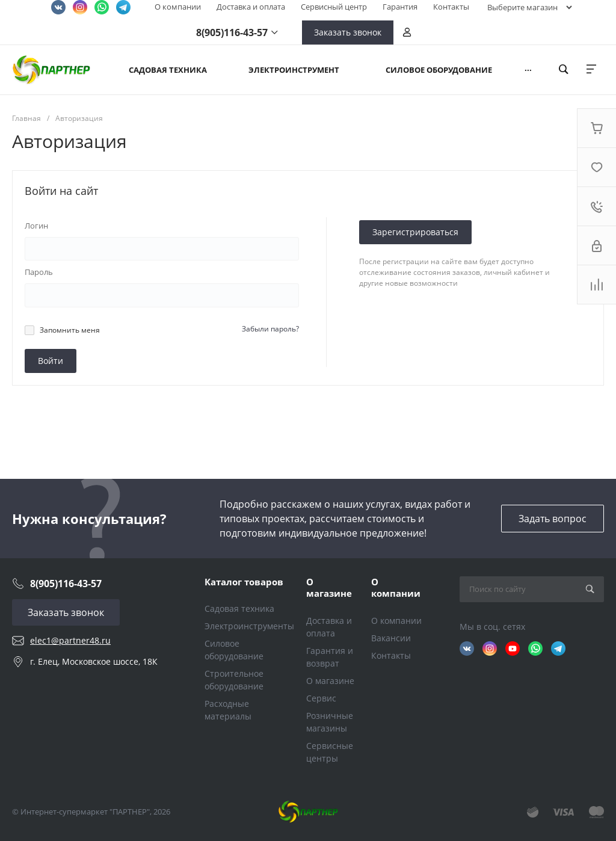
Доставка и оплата (251, 7)
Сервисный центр (334, 7)
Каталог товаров (244, 582)
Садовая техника (239, 608)
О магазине (329, 588)
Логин (36, 226)
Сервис (321, 698)
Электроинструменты (249, 626)
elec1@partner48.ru (70, 640)
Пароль (39, 272)
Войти (51, 361)
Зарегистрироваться (415, 232)
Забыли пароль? (270, 329)
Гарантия (400, 7)
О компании (178, 7)
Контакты (451, 7)
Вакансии (391, 638)
